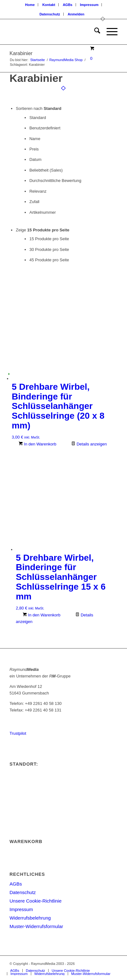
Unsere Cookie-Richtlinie (35, 901)
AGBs (68, 5)
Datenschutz (50, 14)
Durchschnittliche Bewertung (55, 181)
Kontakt (49, 5)
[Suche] (94, 32)
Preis (34, 149)
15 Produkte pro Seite (49, 239)
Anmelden (76, 14)
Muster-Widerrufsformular (36, 926)
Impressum (89, 5)
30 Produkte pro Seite (49, 249)
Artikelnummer (43, 212)
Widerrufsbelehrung (30, 918)
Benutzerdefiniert (45, 128)
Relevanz (38, 191)
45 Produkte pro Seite (49, 260)
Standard (38, 118)
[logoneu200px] (53, 32)
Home (30, 5)
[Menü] (109, 32)
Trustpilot (18, 733)
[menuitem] (30, 5)
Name (35, 139)
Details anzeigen (89, 444)
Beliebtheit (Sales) (46, 170)
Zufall (34, 202)
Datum (35, 159)
